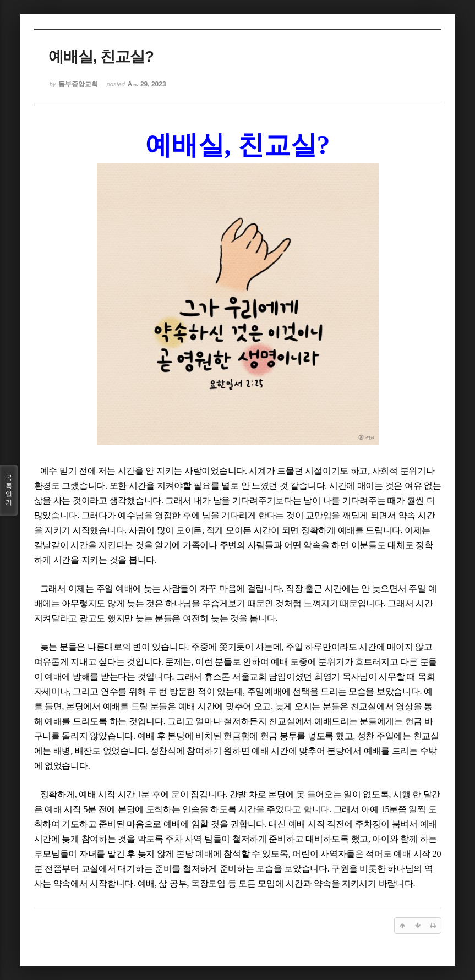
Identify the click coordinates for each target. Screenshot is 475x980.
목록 (9, 490)
